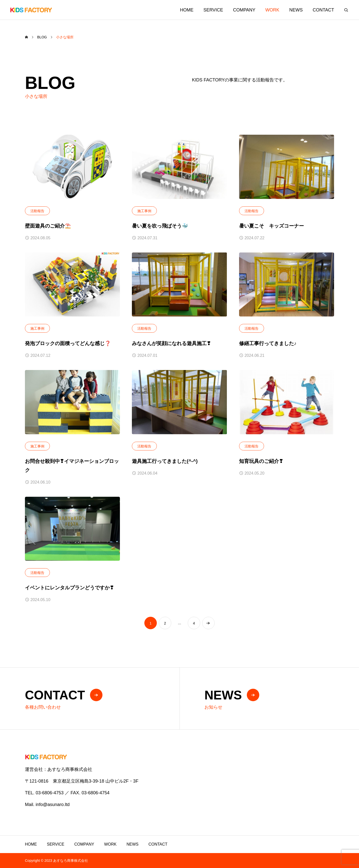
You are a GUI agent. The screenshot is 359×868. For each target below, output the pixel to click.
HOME (187, 10)
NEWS (296, 10)
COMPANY (244, 10)
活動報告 (37, 211)
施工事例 (144, 211)
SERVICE (213, 10)
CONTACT (323, 10)
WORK (272, 10)
